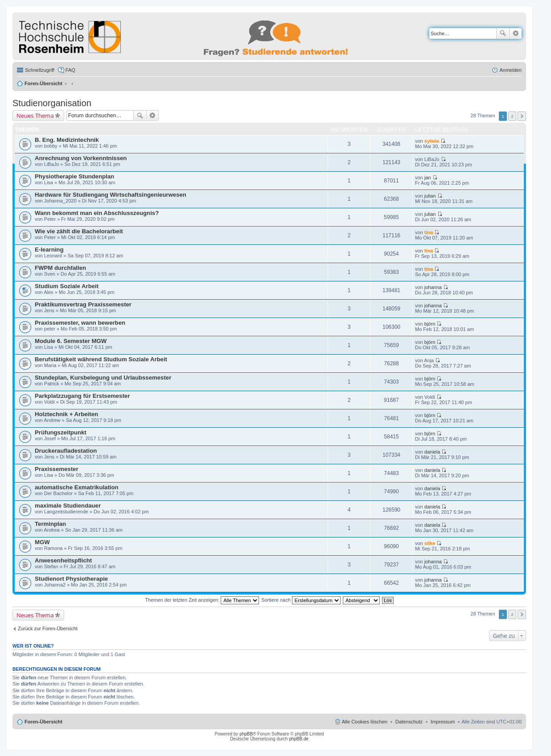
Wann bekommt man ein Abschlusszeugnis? (97, 213)
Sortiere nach (301, 600)
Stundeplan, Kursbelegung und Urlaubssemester (103, 378)
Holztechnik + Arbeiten (66, 414)
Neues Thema (35, 116)
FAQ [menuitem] (70, 70)
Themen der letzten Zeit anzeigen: (202, 600)
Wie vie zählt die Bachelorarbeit (79, 231)
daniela (432, 452)
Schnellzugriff (40, 70)
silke (430, 543)
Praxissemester (57, 469)
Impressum (443, 722)
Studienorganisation (52, 103)
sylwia (432, 141)
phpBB (246, 734)
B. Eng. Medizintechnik (67, 140)
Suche (503, 33)
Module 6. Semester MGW (71, 341)
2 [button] (512, 116)
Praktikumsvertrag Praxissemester (83, 304)
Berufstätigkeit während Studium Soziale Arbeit (101, 359)
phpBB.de (299, 739)
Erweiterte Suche (516, 33)
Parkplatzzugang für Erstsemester (82, 396)
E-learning (49, 250)
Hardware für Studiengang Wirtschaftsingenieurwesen (111, 195)
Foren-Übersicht (43, 83)
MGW (42, 542)
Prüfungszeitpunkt (61, 432)
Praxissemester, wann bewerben (80, 323)
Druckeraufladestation (66, 451)
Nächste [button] (522, 116)
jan (428, 178)
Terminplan (50, 524)
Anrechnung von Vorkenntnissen (81, 158)
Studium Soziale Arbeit (67, 286)
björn (430, 324)
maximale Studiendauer (68, 506)
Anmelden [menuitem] (510, 70)
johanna (433, 287)
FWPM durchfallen (60, 268)
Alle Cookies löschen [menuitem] (365, 722)
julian (430, 196)
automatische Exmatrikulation (77, 487)
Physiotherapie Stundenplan (74, 176)
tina (429, 232)
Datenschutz (409, 722)
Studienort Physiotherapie (71, 579)
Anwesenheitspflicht (63, 560)
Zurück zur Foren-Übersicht (48, 628)
